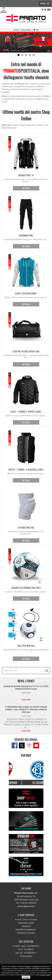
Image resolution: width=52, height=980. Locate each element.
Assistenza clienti (26, 923)
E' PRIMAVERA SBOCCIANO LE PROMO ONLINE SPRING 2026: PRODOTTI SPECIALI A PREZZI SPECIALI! (26, 710)
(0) (37, 30)
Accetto (26, 977)
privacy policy (45, 975)
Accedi (16, 30)
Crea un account (30, 919)
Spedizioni (26, 926)
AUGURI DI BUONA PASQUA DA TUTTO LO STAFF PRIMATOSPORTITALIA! (26, 688)
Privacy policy (26, 956)
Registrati (26, 30)
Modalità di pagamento (26, 929)
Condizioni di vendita (26, 933)
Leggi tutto (26, 699)
